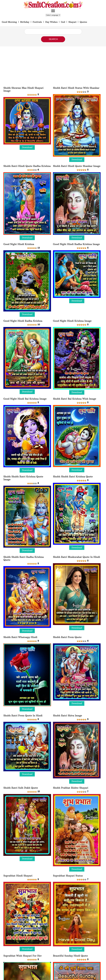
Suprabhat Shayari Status (68, 876)
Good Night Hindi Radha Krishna (23, 321)
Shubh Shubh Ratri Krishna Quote (73, 477)
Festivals (37, 22)
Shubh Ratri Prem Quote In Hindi (23, 716)
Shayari (72, 22)
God (63, 22)
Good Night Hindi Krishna (19, 244)
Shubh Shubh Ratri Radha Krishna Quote (24, 558)
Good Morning (9, 22)
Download (27, 147)
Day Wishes (51, 22)
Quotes (83, 22)
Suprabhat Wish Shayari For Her (22, 956)
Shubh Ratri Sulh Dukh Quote (21, 788)
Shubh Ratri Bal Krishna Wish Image (75, 399)
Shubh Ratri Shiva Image (67, 716)
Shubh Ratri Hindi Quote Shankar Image (77, 166)
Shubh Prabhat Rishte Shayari (71, 788)
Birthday (25, 22)
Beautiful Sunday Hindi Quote (70, 956)
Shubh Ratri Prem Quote (67, 637)
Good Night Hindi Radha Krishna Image (76, 244)
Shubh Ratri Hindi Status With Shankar (76, 88)
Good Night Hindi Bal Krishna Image (25, 399)
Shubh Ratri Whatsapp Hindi (20, 637)
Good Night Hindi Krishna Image (72, 321)
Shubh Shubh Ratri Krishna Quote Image (23, 478)
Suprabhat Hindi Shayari (18, 876)
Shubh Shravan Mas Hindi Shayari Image (23, 89)
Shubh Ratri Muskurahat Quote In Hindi (76, 557)
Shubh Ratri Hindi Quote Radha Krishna (27, 166)
